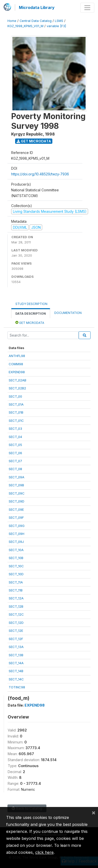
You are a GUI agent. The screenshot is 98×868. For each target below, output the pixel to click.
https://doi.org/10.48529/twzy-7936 (40, 174)
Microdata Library (37, 7)
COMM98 (16, 364)
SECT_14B (16, 671)
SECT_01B (16, 412)
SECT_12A (16, 598)
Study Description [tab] (31, 304)
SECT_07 (15, 461)
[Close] (94, 812)
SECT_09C (17, 493)
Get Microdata (34, 141)
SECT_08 (15, 469)
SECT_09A (16, 477)
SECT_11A (16, 582)
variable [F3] (56, 26)
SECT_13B (16, 655)
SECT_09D (16, 501)
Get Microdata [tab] (30, 323)
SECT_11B (16, 590)
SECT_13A (16, 647)
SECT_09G (17, 526)
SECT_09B (16, 485)
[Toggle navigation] (87, 8)
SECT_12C (16, 614)
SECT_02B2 (17, 388)
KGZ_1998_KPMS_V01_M (25, 26)
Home (12, 21)
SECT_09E (16, 509)
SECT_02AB (17, 380)
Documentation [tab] (68, 313)
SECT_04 (15, 437)
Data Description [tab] (31, 314)
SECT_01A (16, 404)
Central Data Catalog (36, 21)
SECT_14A (16, 663)
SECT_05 (15, 445)
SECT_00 (15, 396)
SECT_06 (15, 453)
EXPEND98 (17, 372)
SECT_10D (16, 574)
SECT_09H (16, 534)
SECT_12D (16, 623)
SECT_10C (16, 566)
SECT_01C (16, 421)
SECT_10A (16, 550)
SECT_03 (15, 429)
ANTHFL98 (17, 356)
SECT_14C (16, 679)
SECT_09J (16, 542)
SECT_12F (16, 639)
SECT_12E (16, 631)
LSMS (59, 21)
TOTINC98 (17, 687)
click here (44, 852)
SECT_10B (16, 558)
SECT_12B (16, 606)
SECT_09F (16, 517)
